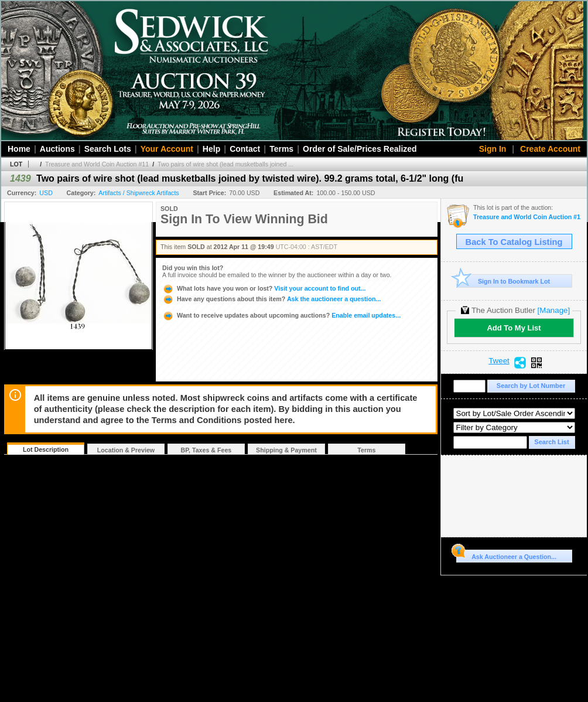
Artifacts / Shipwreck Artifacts (139, 193)
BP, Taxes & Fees (206, 450)
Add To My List (514, 328)
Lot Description (46, 449)
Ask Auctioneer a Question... (506, 555)
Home (19, 149)
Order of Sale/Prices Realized (360, 149)
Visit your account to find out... (264, 288)
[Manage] (554, 310)
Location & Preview (126, 450)
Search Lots (108, 149)
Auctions (57, 149)
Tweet (499, 361)
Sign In (493, 149)
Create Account (550, 149)
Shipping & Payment (286, 450)
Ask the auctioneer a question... (271, 299)
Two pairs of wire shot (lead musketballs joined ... (225, 164)
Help (211, 149)
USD (46, 193)
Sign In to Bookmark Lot (503, 281)
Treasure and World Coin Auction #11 (97, 164)
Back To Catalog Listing (514, 242)
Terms (281, 149)
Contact (245, 149)
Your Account (167, 149)
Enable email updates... (281, 315)
